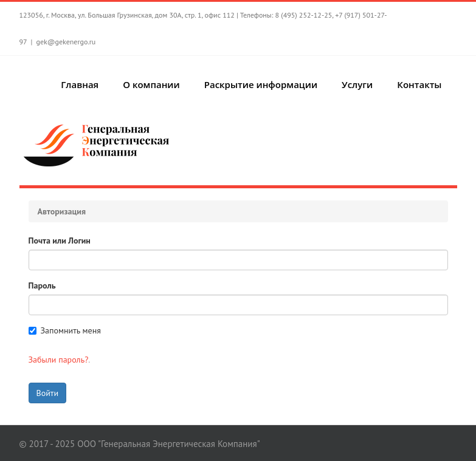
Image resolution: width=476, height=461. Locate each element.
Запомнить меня (65, 330)
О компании (151, 84)
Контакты (419, 84)
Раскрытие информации (261, 84)
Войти (48, 393)
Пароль (42, 285)
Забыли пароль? (59, 360)
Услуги (357, 84)
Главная (80, 84)
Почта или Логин (60, 241)
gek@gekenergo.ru (66, 42)
